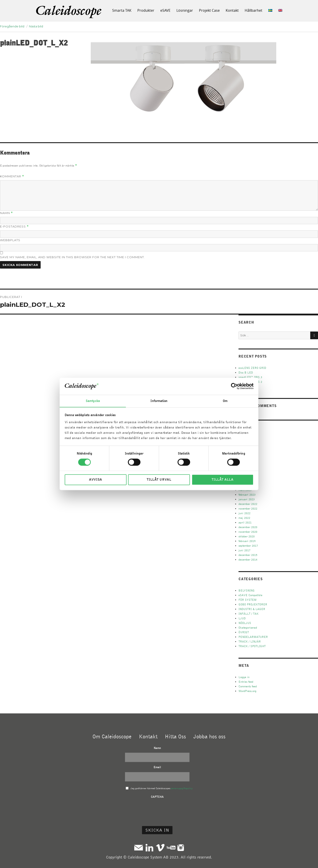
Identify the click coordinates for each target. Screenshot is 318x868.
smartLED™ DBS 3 (250, 377)
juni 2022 (244, 513)
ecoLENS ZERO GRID (252, 368)
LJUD (242, 618)
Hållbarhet (254, 10)
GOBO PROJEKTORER (253, 604)
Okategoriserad (248, 628)
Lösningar (185, 10)
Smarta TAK (122, 10)
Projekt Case (209, 10)
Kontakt (232, 10)
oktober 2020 (247, 536)
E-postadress (14, 226)
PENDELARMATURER (253, 637)
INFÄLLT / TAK (249, 614)
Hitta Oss (175, 736)
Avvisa (96, 480)
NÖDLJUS (245, 623)
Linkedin (149, 848)
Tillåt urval (159, 480)
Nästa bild (36, 26)
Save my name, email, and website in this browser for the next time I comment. (72, 257)
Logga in (244, 677)
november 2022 (248, 509)
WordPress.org (247, 691)
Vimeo (160, 848)
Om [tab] (225, 401)
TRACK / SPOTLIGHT (252, 646)
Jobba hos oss (209, 736)
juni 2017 (244, 550)
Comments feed (248, 686)
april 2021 (245, 522)
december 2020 (248, 527)
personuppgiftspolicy (182, 788)
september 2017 (248, 546)
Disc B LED (246, 372)
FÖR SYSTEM (248, 600)
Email (157, 767)
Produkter (146, 10)
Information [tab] (159, 401)
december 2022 (248, 504)
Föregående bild (12, 26)
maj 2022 (244, 518)
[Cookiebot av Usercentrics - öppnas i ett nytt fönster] (234, 386)
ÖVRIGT (244, 632)
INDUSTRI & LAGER (252, 609)
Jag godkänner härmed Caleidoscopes (162, 788)
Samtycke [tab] (93, 401)
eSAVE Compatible (250, 595)
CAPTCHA (157, 797)
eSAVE (165, 10)
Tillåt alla (222, 480)
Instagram (181, 848)
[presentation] (157, 810)
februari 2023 (247, 495)
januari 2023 (247, 499)
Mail (139, 848)
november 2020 (248, 532)
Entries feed (246, 682)
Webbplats (10, 240)
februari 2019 (247, 541)
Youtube (171, 848)
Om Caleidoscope (112, 736)
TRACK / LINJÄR (250, 642)
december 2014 (248, 560)
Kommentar (12, 176)
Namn (6, 213)
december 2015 (248, 555)
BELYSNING (247, 590)
